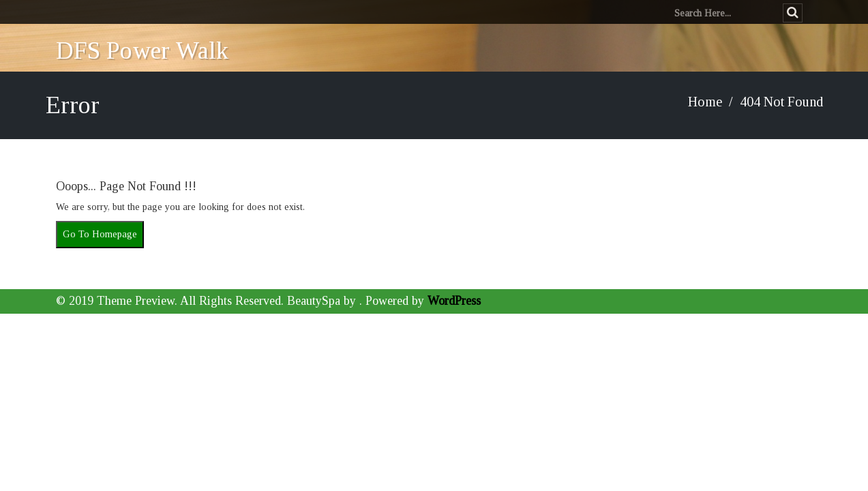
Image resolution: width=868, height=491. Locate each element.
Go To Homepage (100, 234)
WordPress (454, 301)
